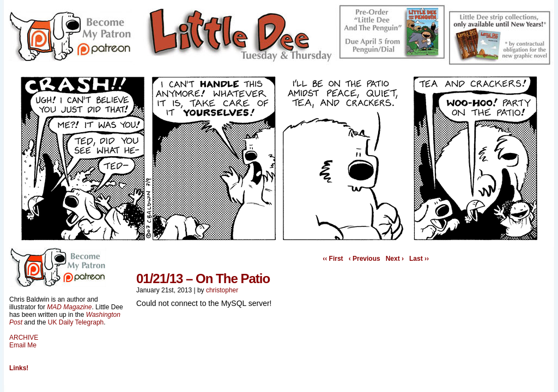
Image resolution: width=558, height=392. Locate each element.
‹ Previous (365, 259)
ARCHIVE (24, 338)
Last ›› (419, 259)
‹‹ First (333, 259)
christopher (222, 290)
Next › (395, 259)
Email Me (23, 345)
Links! (19, 368)
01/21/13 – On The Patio (203, 278)
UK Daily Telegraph (76, 322)
